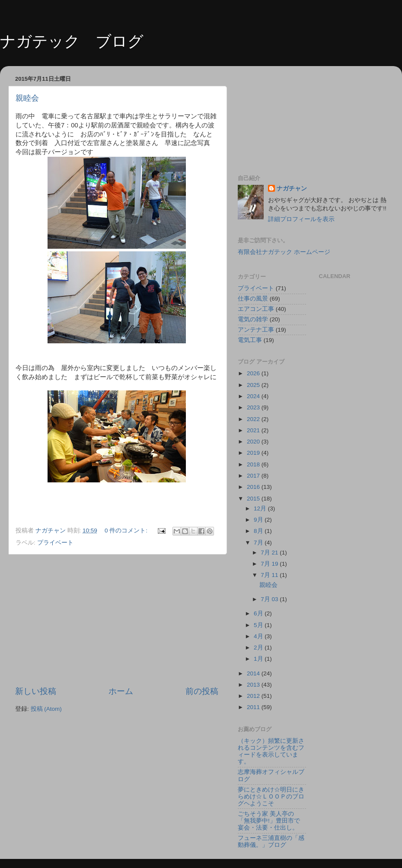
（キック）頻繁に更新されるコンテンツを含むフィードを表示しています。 (271, 751)
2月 (259, 648)
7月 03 (270, 599)
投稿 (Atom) (46, 709)
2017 (254, 476)
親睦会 (27, 98)
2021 (254, 430)
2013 (254, 685)
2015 (254, 499)
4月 (259, 636)
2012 (254, 696)
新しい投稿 (36, 691)
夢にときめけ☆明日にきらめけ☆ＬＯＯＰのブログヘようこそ (271, 797)
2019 (254, 453)
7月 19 (270, 564)
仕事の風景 (253, 299)
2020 (254, 442)
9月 (259, 520)
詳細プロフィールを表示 (301, 219)
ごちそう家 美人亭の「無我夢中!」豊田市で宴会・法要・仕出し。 (269, 821)
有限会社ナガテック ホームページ (284, 252)
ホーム (121, 691)
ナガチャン (292, 188)
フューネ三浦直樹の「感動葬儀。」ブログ (271, 841)
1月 (259, 659)
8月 (259, 531)
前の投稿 (202, 691)
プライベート (55, 543)
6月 (259, 613)
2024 (254, 396)
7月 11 (270, 575)
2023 (254, 407)
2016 (254, 487)
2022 (254, 419)
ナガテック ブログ (72, 41)
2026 (254, 373)
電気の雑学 (253, 319)
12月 (261, 508)
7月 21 (270, 553)
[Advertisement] (117, 620)
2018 (254, 464)
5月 (259, 625)
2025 (254, 385)
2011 (254, 707)
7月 (259, 543)
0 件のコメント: (127, 531)
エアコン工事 (256, 309)
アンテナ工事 (256, 330)
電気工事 (250, 340)
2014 (254, 673)
